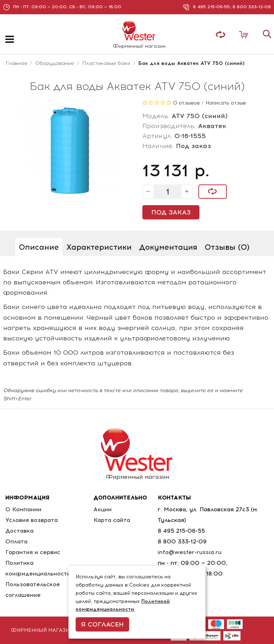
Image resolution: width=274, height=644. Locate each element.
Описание (39, 247)
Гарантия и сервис (33, 552)
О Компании (23, 509)
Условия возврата (32, 520)
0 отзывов (186, 103)
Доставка (19, 531)
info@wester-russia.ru (190, 552)
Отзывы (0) (227, 247)
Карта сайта (112, 520)
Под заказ (171, 212)
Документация (168, 247)
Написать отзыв (226, 103)
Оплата (16, 541)
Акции (103, 509)
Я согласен (102, 624)
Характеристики (99, 247)
